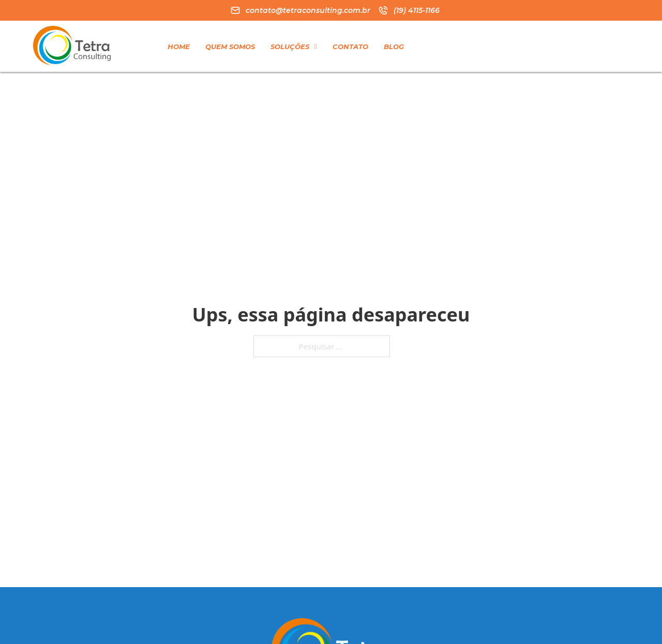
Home (179, 47)
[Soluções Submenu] (316, 46)
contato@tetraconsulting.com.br (308, 11)
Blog (394, 47)
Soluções (290, 47)
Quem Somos (230, 47)
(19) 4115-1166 (417, 11)
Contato (350, 47)
